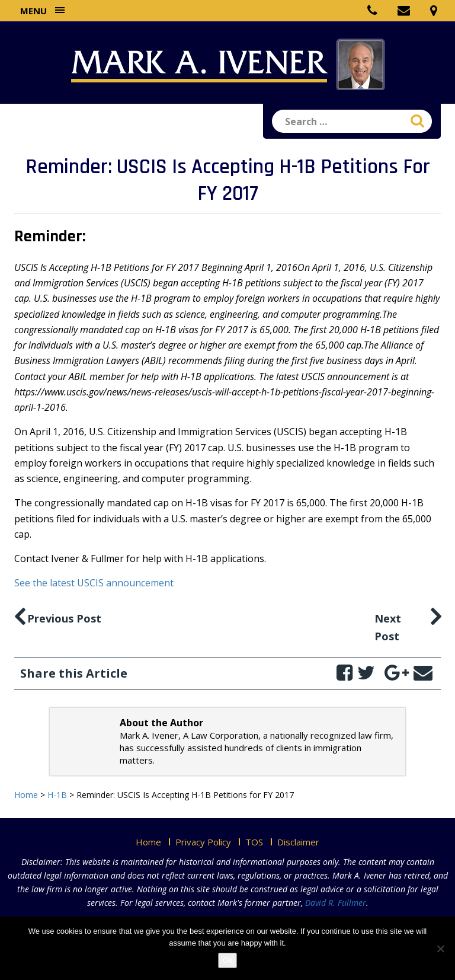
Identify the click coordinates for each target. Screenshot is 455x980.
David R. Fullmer (336, 903)
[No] (440, 949)
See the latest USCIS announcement (94, 583)
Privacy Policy (203, 842)
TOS (254, 842)
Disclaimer (298, 842)
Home (148, 842)
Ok (228, 960)
